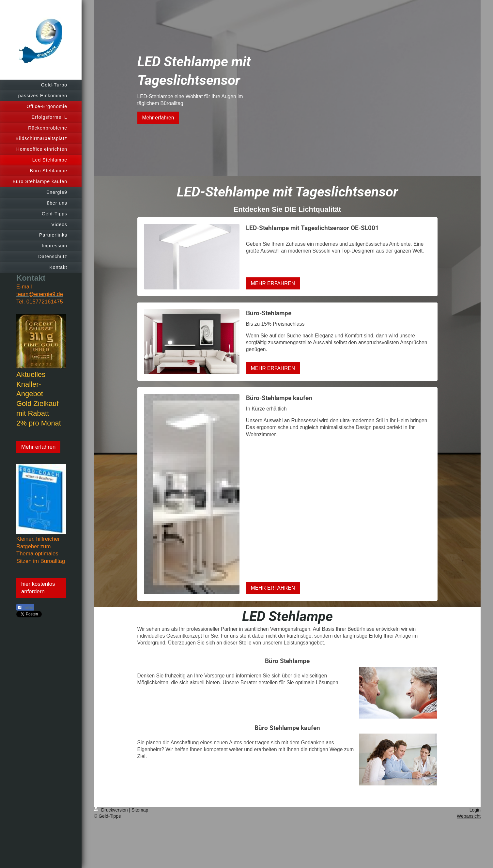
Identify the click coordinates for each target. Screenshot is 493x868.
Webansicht (469, 816)
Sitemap (140, 810)
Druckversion (111, 810)
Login (475, 810)
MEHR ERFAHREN (273, 283)
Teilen (25, 608)
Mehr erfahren (38, 447)
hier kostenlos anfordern (38, 588)
